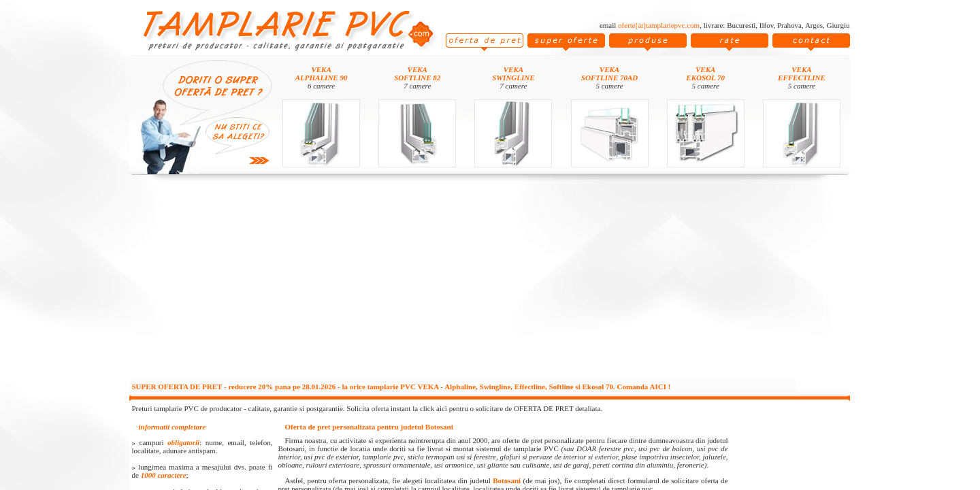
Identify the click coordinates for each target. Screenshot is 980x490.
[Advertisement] (490, 280)
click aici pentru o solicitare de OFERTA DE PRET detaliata (510, 408)
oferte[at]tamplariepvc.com (659, 25)
